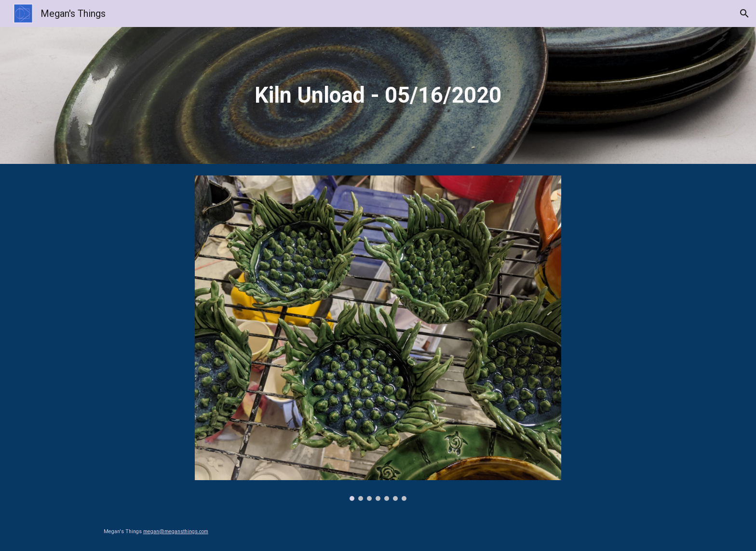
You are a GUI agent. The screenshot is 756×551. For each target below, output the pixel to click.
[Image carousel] (378, 338)
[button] (744, 13)
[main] (378, 96)
